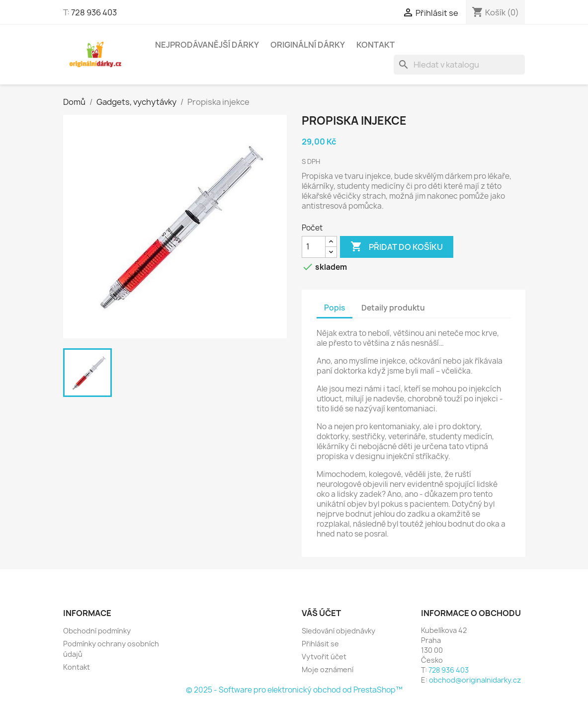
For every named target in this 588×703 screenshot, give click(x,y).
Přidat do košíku (397, 247)
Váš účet (321, 613)
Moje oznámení (328, 669)
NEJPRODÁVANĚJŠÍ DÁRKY (207, 45)
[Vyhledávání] (459, 65)
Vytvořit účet (324, 657)
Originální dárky (308, 45)
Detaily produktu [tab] (393, 308)
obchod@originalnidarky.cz (475, 680)
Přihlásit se (320, 644)
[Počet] (314, 247)
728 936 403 (94, 12)
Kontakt (376, 45)
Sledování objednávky (338, 631)
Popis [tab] (335, 308)
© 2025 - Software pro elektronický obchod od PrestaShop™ (294, 690)
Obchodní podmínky (97, 631)
